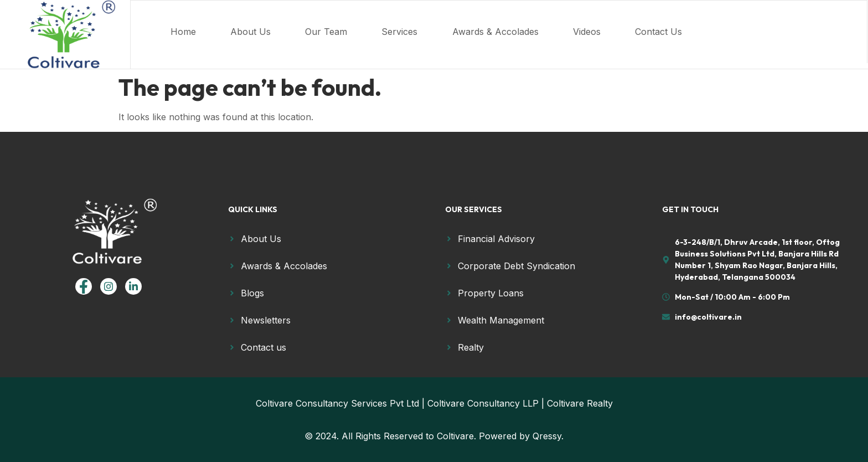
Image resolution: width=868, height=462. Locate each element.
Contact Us (698, 32)
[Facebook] (84, 286)
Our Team (338, 32)
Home (180, 32)
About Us (255, 32)
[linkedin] (133, 286)
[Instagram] (108, 286)
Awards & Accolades (521, 32)
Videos (619, 32)
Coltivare (455, 436)
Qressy (547, 436)
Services (418, 32)
